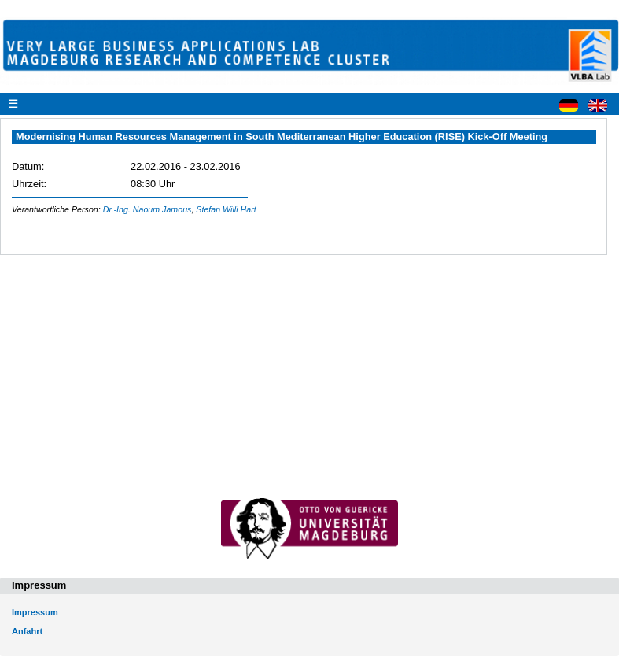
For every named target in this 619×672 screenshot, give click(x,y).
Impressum (35, 612)
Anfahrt (27, 631)
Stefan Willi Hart (226, 209)
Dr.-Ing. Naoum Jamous (147, 209)
